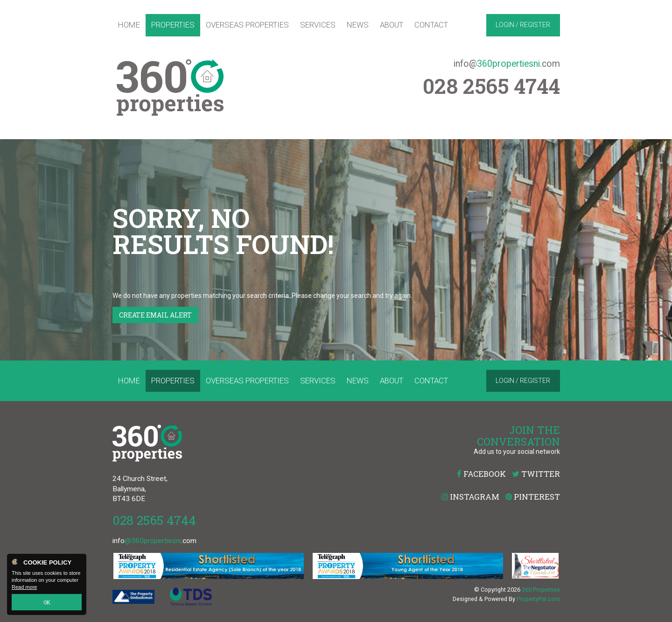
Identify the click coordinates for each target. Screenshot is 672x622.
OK (47, 602)
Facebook (481, 474)
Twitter (536, 474)
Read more (24, 587)
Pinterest (533, 497)
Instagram (470, 497)
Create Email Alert (155, 315)
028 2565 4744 (154, 520)
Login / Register (523, 25)
